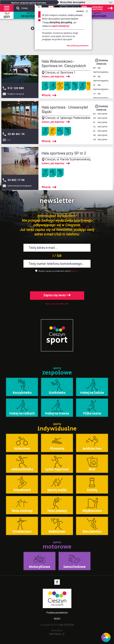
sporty (30, 15)
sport (7, 17)
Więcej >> (75, 271)
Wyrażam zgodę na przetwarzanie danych (55, 271)
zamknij (82, 11)
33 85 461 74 (16, 134)
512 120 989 (16, 88)
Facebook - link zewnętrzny (57, 582)
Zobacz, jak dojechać (53, 77)
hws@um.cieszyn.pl (16, 94)
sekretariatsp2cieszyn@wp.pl (19, 186)
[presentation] (57, 281)
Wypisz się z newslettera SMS (57, 304)
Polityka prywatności (57, 613)
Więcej (46, 95)
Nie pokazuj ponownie (78, 46)
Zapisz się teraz (57, 295)
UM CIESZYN (67, 625)
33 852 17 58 (16, 180)
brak (9, 140)
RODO (57, 619)
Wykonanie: (57, 632)
